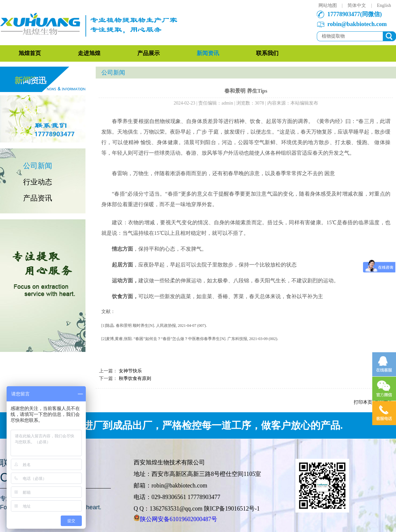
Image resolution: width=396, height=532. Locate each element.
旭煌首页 (30, 53)
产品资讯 (38, 198)
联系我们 (267, 53)
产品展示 (148, 53)
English (384, 5)
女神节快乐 (130, 371)
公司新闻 (38, 166)
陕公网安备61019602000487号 (179, 519)
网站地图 (328, 5)
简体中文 (357, 5)
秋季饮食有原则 (135, 378)
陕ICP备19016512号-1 (232, 509)
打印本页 (363, 402)
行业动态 (38, 182)
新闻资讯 (208, 53)
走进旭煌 (89, 53)
